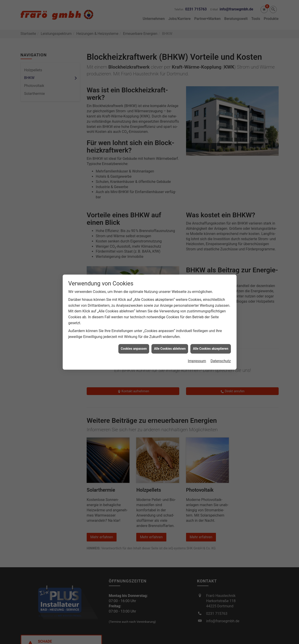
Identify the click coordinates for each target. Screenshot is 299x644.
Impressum (197, 337)
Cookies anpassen (134, 325)
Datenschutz (221, 337)
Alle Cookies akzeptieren (210, 325)
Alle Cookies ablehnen (170, 325)
